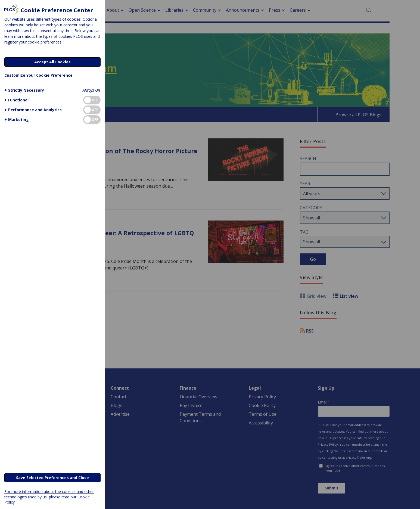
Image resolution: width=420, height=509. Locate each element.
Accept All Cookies (52, 62)
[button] (24, 90)
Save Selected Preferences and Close (52, 478)
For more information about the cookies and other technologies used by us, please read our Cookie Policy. (49, 497)
